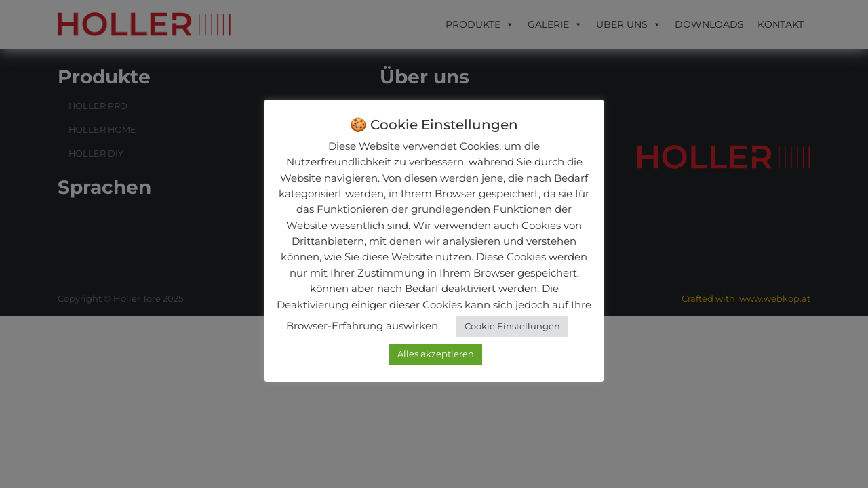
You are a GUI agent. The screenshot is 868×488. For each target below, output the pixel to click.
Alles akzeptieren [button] (436, 354)
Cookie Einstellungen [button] (512, 326)
